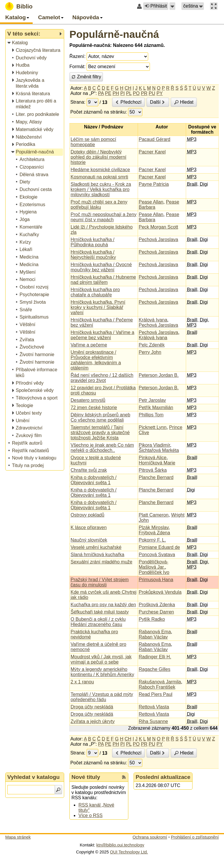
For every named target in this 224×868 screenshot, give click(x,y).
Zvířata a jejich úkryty (93, 721)
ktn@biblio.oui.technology (120, 845)
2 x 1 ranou (82, 682)
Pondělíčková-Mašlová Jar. (154, 564)
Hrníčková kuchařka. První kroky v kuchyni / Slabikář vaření (98, 307)
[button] (172, 6)
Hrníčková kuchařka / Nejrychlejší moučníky (93, 255)
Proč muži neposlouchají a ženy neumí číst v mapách (104, 217)
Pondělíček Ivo (154, 572)
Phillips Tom (151, 415)
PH (116, 93)
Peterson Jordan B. (159, 375)
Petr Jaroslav (152, 400)
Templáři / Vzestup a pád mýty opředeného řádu (102, 697)
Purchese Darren (156, 612)
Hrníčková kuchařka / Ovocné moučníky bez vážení (101, 267)
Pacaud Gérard (155, 139)
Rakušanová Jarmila (160, 682)
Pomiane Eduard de (159, 547)
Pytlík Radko (152, 619)
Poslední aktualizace (163, 777)
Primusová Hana (156, 580)
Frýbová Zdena (155, 533)
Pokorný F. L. (152, 540)
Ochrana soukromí (150, 837)
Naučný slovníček (89, 540)
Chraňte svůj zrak (89, 470)
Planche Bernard (156, 477)
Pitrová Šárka (153, 470)
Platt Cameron (154, 515)
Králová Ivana (153, 320)
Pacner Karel (152, 152)
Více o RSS (91, 815)
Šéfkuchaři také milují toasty (100, 612)
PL (129, 93)
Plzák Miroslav (154, 527)
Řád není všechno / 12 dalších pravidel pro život (102, 378)
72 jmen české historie (94, 408)
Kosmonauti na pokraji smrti (99, 177)
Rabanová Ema (155, 632)
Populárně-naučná (114, 34)
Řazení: (77, 56)
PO (136, 93)
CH (128, 88)
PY (160, 93)
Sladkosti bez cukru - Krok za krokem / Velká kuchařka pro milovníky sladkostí (101, 189)
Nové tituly (86, 777)
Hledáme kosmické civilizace (100, 170)
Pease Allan (151, 202)
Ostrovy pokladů (87, 515)
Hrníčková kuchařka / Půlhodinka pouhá (92, 242)
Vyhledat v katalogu (34, 777)
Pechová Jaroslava (159, 239)
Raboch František (157, 687)
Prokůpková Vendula (160, 592)
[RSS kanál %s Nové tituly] (124, 777)
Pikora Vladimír (155, 445)
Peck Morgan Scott (159, 227)
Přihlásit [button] (156, 6)
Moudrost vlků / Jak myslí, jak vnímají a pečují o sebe (101, 659)
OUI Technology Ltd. (129, 852)
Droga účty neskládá (92, 707)
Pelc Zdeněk (152, 345)
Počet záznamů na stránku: (99, 112)
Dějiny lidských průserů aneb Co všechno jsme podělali (100, 417)
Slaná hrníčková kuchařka (97, 555)
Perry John (150, 352)
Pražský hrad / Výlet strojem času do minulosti (100, 582)
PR (144, 93)
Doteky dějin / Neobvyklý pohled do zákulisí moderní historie (98, 157)
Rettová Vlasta (154, 707)
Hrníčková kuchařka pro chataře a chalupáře (95, 292)
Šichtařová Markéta (159, 450)
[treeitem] (35, 43)
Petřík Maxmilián (156, 408)
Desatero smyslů (88, 400)
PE (108, 93)
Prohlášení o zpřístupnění (195, 837)
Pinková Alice (153, 458)
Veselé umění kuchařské (96, 547)
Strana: (78, 102)
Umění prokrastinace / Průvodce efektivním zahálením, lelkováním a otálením (96, 360)
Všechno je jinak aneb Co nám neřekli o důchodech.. (102, 448)
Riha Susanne (154, 721)
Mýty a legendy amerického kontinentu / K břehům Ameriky (102, 672)
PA (101, 93)
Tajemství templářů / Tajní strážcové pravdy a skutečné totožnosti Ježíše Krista (100, 433)
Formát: (77, 67)
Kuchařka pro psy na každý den (103, 605)
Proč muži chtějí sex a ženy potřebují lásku (99, 205)
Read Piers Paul (156, 694)
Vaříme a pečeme (89, 345)
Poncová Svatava (157, 555)
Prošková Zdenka (157, 605)
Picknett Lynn (153, 427)
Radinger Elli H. (155, 657)
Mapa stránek (18, 837)
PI (123, 93)
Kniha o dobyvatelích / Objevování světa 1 (93, 480)
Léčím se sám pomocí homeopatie (93, 142)
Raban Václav (153, 637)
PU (152, 93)
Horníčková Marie (157, 463)
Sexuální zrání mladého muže (101, 562)
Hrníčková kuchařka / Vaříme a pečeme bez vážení (102, 335)
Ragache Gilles (155, 669)
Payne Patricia (154, 184)
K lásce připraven (89, 527)
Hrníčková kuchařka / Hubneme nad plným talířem (103, 280)
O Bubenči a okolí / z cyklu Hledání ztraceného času (98, 622)
